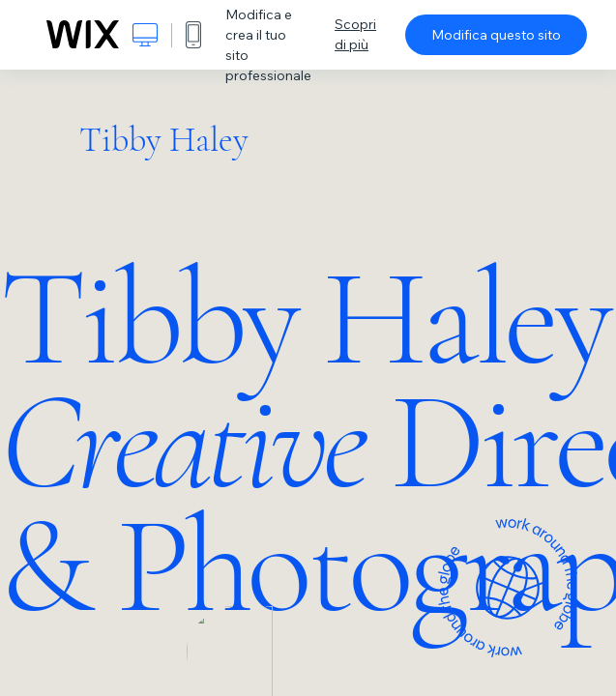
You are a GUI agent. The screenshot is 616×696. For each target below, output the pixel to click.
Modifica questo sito (496, 35)
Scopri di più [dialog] (355, 34)
